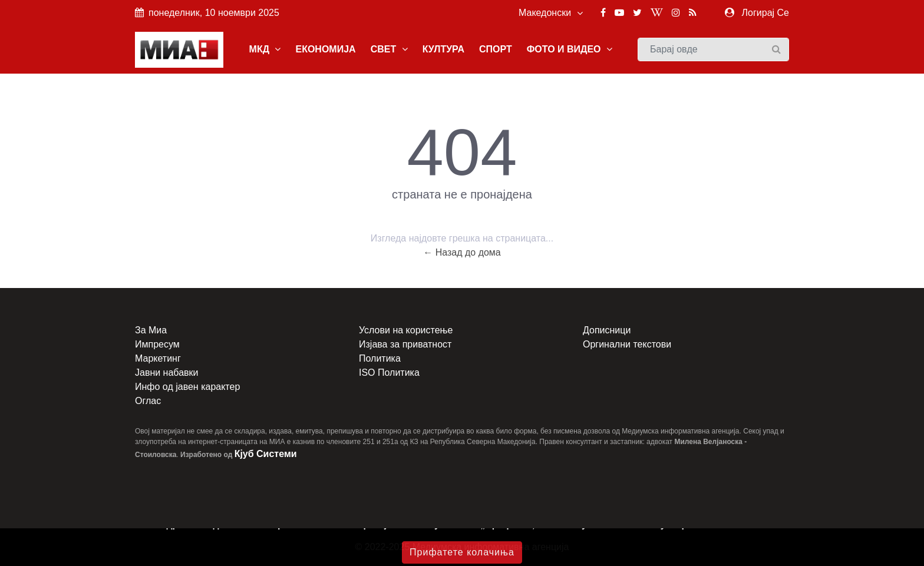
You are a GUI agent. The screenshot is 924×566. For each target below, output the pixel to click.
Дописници (607, 330)
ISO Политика (389, 373)
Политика (380, 358)
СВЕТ (389, 49)
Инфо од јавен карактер (187, 387)
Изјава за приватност (405, 344)
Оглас (148, 401)
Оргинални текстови (627, 344)
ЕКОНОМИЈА (325, 49)
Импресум (157, 344)
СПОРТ (496, 49)
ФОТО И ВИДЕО (570, 49)
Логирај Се (765, 13)
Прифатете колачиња (462, 552)
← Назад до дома (462, 252)
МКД (265, 49)
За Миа (151, 330)
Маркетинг (158, 358)
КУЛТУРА (443, 49)
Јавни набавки (166, 373)
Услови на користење (406, 330)
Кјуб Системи (266, 454)
